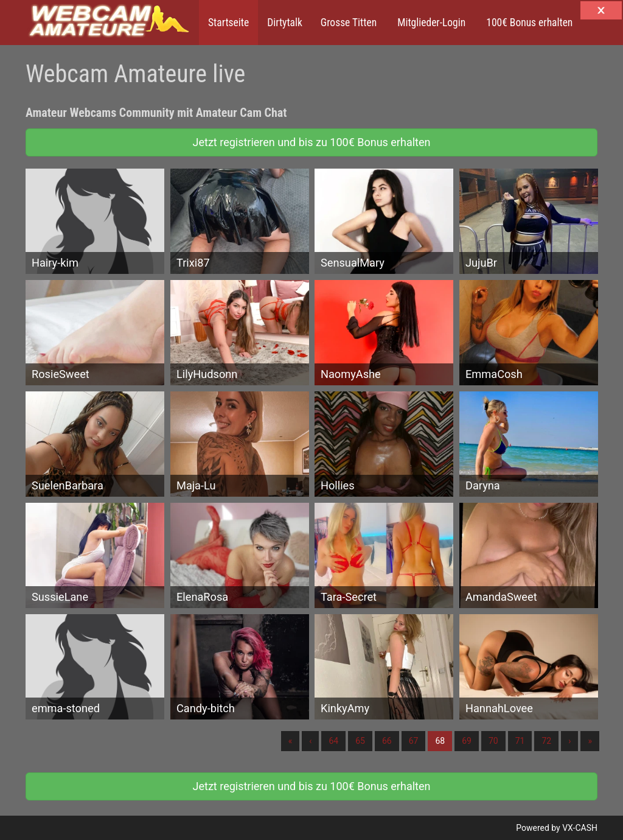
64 (333, 741)
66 (387, 741)
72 (546, 741)
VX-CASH (580, 828)
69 (467, 741)
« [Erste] (291, 741)
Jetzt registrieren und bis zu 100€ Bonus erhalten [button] (312, 142)
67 (414, 741)
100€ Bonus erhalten (528, 23)
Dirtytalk (285, 23)
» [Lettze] (590, 741)
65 (360, 741)
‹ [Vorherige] (310, 741)
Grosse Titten (349, 23)
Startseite (228, 23)
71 (520, 741)
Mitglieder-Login (430, 23)
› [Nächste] (569, 741)
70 (493, 741)
